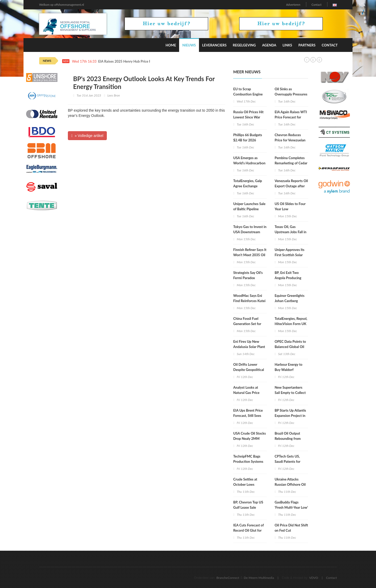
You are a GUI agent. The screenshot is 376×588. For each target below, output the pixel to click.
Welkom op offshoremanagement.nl (62, 5)
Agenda (269, 45)
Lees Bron (114, 95)
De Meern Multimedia (259, 578)
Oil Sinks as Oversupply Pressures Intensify (291, 94)
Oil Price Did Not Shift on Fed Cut (291, 528)
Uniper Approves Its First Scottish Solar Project (290, 255)
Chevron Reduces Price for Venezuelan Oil (290, 140)
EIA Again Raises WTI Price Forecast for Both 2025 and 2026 (291, 117)
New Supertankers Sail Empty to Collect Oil (290, 393)
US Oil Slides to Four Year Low (290, 206)
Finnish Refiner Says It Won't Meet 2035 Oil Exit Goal (250, 255)
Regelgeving (244, 45)
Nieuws (189, 45)
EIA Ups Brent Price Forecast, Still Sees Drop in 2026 (248, 416)
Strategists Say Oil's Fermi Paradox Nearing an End (248, 278)
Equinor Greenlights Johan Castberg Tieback (290, 301)
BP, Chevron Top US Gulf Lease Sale (248, 505)
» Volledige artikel (87, 136)
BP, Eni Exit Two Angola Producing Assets (288, 278)
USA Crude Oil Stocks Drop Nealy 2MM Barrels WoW (249, 439)
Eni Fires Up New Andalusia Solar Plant (249, 344)
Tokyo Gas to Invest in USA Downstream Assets (250, 232)
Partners (307, 45)
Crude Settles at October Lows (245, 482)
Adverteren (293, 5)
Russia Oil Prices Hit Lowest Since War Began (248, 117)
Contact (316, 5)
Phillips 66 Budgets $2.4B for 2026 (248, 137)
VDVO (314, 578)
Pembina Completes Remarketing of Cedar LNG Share (291, 163)
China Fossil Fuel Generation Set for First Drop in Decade (249, 324)
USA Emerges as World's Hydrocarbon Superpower (249, 163)
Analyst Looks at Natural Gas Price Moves (246, 393)
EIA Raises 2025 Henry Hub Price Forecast (130, 61)
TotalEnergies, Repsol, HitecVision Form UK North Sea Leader (291, 324)
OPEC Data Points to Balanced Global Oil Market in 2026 (290, 347)
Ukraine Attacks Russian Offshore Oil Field (290, 484)
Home (171, 45)
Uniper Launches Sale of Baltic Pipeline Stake (249, 209)
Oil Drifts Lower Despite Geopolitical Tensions (249, 370)
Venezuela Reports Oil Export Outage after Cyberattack (291, 186)
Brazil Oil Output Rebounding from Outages (288, 439)
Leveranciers (214, 45)
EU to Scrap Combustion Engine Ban (248, 94)
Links (287, 45)
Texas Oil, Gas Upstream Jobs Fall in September (291, 232)
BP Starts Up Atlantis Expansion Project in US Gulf (290, 416)
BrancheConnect (228, 578)
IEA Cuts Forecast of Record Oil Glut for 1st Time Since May (248, 530)
